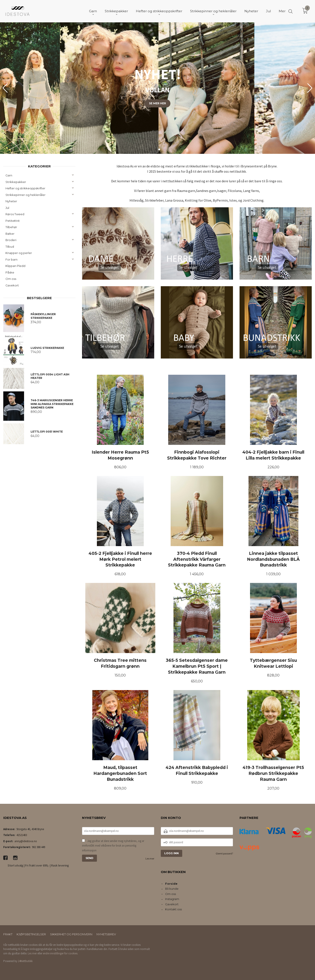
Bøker (10, 234)
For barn (11, 259)
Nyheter (11, 201)
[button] (310, 88)
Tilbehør (11, 227)
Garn (9, 175)
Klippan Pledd (15, 266)
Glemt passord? (224, 853)
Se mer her (157, 103)
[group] (157, 88)
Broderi (11, 240)
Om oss (11, 279)
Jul (7, 208)
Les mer (150, 858)
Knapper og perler (19, 253)
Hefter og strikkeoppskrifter (25, 188)
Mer (282, 11)
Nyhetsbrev (106, 934)
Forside (171, 884)
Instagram (172, 899)
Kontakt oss (173, 909)
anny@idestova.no (26, 841)
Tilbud (10, 247)
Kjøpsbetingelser (31, 934)
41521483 (22, 835)
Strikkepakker (16, 182)
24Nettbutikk (25, 961)
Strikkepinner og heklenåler (25, 195)
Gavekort (12, 285)
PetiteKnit (13, 221)
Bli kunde (172, 889)
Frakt (8, 934)
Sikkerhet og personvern (71, 934)
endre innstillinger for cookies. (60, 953)
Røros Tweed (15, 214)
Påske (10, 272)
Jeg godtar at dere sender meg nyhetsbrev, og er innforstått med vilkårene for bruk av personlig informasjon (113, 846)
